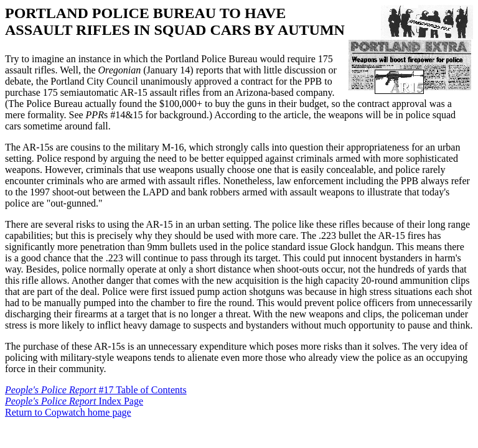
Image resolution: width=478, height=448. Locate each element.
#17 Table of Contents (96, 390)
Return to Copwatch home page (68, 412)
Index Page (74, 401)
